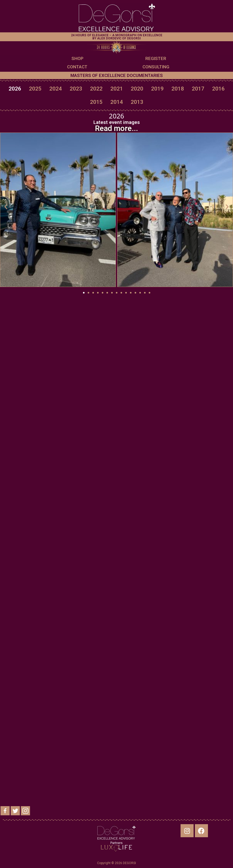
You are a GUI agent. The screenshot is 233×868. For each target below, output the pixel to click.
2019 (157, 89)
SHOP (77, 58)
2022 (96, 89)
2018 (178, 89)
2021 (117, 89)
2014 (117, 102)
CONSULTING (156, 67)
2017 (198, 89)
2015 (96, 102)
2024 (56, 89)
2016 (218, 89)
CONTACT (77, 67)
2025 (35, 89)
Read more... (116, 128)
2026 (15, 89)
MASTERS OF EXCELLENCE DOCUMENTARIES (117, 75)
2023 (76, 89)
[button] (84, 293)
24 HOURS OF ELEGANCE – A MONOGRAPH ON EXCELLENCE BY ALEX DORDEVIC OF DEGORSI (117, 37)
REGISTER (156, 58)
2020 (137, 89)
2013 (137, 102)
